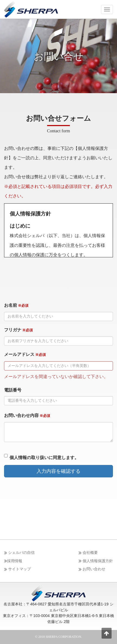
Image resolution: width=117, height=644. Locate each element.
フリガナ (18, 330)
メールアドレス (25, 354)
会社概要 (88, 553)
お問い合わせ (92, 569)
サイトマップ (17, 569)
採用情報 (13, 561)
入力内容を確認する (58, 471)
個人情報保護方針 (96, 561)
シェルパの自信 (19, 553)
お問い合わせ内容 (27, 415)
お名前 (16, 305)
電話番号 (13, 390)
